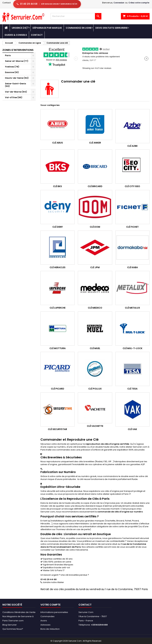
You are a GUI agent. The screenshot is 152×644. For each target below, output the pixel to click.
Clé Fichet (132, 227)
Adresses (45, 625)
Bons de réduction (50, 629)
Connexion (119, 3)
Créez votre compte (139, 3)
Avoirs (44, 621)
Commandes (47, 616)
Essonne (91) (12, 72)
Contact (7, 3)
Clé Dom (95, 227)
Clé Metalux (132, 308)
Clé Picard (58, 389)
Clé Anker (95, 143)
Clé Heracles (58, 267)
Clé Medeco (95, 308)
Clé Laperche (58, 308)
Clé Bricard (95, 186)
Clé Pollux (95, 389)
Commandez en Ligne (79, 28)
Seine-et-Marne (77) (17, 61)
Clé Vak (132, 429)
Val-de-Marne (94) (16, 92)
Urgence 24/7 (20, 28)
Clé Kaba (132, 267)
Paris (8, 55)
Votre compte (50, 605)
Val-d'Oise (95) (14, 97)
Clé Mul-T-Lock (132, 348)
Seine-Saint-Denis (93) (15, 85)
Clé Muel (95, 348)
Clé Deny (58, 227)
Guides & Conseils (16, 35)
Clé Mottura (58, 348)
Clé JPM (95, 267)
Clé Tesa (132, 389)
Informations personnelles (54, 612)
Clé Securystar (57, 429)
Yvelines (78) (12, 67)
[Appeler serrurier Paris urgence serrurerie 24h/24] (47, 4)
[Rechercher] (76, 16)
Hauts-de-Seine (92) (17, 78)
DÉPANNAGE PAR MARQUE (47, 28)
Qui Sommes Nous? (13, 629)
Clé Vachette (95, 426)
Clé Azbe (132, 146)
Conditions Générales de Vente (19, 612)
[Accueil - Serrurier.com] (6, 28)
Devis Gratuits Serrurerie (111, 28)
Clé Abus (58, 143)
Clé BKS (57, 186)
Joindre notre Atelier (52, 582)
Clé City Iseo (132, 186)
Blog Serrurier (10, 625)
